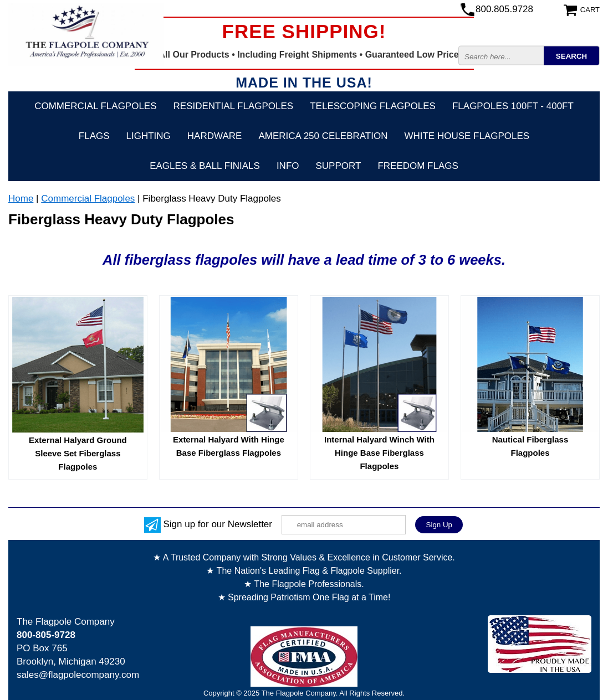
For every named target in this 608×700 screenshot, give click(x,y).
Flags (94, 136)
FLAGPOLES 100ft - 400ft (513, 106)
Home (21, 199)
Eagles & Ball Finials (205, 166)
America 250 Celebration (323, 136)
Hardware (215, 136)
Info (288, 166)
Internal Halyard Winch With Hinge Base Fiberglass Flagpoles (379, 453)
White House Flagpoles (467, 136)
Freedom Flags (418, 166)
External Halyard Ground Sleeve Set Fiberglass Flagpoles (78, 453)
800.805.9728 (504, 9)
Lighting (149, 136)
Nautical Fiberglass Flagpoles (530, 446)
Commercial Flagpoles (95, 106)
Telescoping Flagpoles (373, 106)
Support (339, 166)
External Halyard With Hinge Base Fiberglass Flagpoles (229, 446)
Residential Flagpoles (234, 106)
